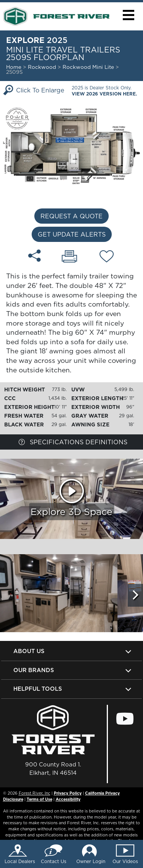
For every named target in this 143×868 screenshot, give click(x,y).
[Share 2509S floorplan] (35, 256)
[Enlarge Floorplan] (71, 145)
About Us (29, 651)
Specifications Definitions (73, 442)
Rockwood (42, 67)
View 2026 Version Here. (104, 94)
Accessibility (68, 799)
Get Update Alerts (72, 234)
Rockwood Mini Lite (89, 67)
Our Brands (34, 670)
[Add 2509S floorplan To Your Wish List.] (107, 258)
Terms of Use (39, 799)
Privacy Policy (68, 793)
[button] (128, 15)
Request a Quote (71, 216)
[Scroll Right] (135, 595)
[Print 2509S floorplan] (69, 257)
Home (14, 67)
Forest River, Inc (35, 793)
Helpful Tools (38, 689)
